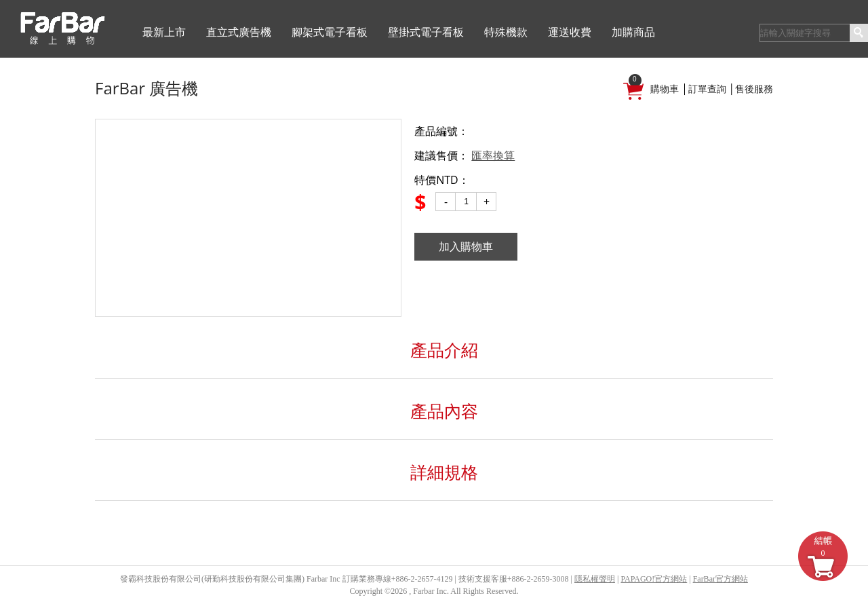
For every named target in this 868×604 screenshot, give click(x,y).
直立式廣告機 (239, 33)
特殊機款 (506, 33)
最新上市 (164, 33)
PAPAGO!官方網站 (654, 579)
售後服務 (754, 89)
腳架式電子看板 (330, 33)
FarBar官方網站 (721, 579)
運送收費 (570, 33)
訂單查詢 (707, 89)
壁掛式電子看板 (426, 33)
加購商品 (633, 33)
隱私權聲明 (595, 579)
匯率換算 (493, 155)
